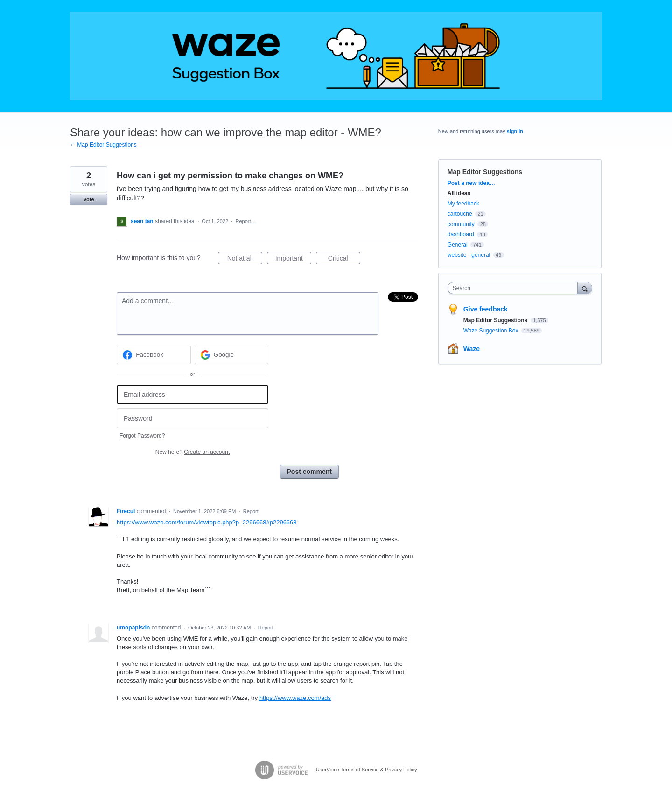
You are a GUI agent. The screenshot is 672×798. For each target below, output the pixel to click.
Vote (88, 199)
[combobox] (515, 288)
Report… (246, 221)
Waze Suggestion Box (492, 331)
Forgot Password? (142, 436)
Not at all (245, 260)
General (458, 245)
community (461, 224)
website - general (469, 255)
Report (251, 511)
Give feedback (486, 309)
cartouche (460, 214)
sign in (515, 131)
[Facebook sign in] (154, 355)
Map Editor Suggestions (485, 172)
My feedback (463, 204)
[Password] (192, 418)
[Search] (585, 288)
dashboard (461, 234)
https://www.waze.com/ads (295, 698)
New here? (192, 452)
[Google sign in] (232, 355)
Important (293, 260)
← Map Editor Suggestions (103, 145)
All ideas (459, 193)
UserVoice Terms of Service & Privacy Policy (367, 770)
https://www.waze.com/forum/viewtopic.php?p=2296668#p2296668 (207, 522)
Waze (472, 349)
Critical (344, 260)
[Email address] (192, 395)
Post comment (309, 472)
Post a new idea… (471, 183)
